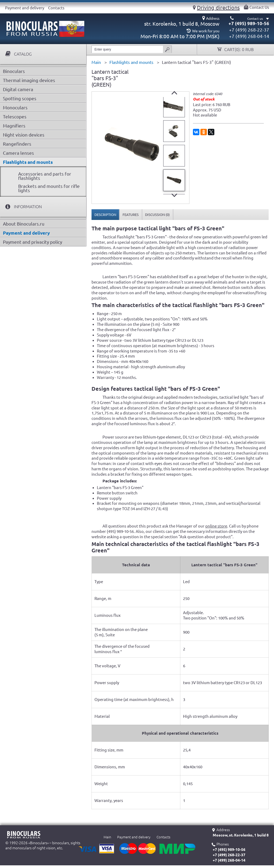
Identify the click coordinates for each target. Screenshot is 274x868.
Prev (174, 93)
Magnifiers (14, 126)
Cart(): (238, 50)
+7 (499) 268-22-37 (249, 30)
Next (174, 195)
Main (107, 837)
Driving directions (218, 7)
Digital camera (18, 89)
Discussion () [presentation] (157, 215)
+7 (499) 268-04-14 (249, 36)
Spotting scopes (20, 98)
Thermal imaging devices (29, 80)
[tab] (105, 215)
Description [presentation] (105, 215)
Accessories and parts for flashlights (45, 176)
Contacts (56, 8)
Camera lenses (18, 153)
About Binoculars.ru (24, 224)
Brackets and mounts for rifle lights (49, 188)
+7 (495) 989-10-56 (249, 23)
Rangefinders (17, 144)
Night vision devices (24, 135)
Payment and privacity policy (33, 242)
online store (216, 526)
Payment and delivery (25, 8)
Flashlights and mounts (28, 162)
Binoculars (14, 71)
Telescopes (15, 117)
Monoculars (15, 108)
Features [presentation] (131, 215)
